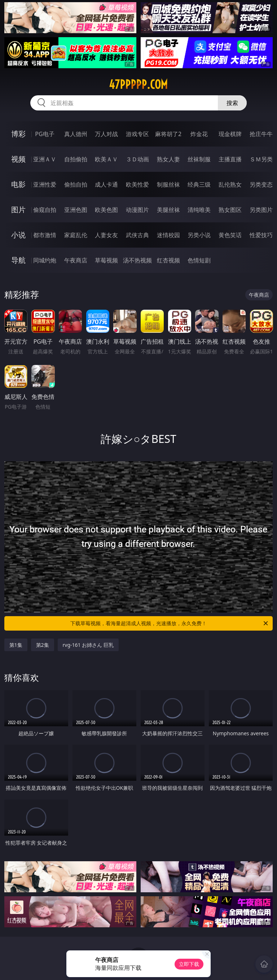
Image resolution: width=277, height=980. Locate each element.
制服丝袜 (168, 184)
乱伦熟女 (230, 184)
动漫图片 (137, 210)
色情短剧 (199, 260)
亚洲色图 (76, 210)
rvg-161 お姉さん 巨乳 (88, 645)
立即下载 (189, 964)
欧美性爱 (137, 184)
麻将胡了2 (168, 134)
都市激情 (45, 235)
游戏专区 (137, 134)
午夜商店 (76, 260)
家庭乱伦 (76, 235)
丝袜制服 (199, 159)
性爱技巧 (261, 235)
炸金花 (199, 134)
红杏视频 (168, 260)
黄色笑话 (230, 235)
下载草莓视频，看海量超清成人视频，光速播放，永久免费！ (170, 623)
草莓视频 (106, 260)
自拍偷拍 (76, 159)
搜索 (232, 103)
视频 (18, 159)
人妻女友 (106, 235)
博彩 (18, 134)
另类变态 (261, 184)
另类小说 (199, 235)
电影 (18, 184)
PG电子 (45, 134)
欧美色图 (106, 210)
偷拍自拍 (76, 184)
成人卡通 (106, 184)
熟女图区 (230, 210)
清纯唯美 (199, 210)
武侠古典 (137, 235)
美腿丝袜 (168, 210)
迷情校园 (168, 235)
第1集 (16, 645)
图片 (18, 210)
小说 (18, 235)
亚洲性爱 (45, 184)
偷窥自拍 (45, 210)
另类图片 (261, 210)
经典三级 (199, 184)
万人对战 (106, 134)
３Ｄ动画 (137, 159)
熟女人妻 (168, 159)
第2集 (43, 645)
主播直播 (230, 159)
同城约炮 (45, 260)
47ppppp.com (138, 84)
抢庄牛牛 (261, 134)
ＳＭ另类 (261, 159)
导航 (18, 260)
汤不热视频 (137, 260)
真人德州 (76, 134)
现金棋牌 (230, 134)
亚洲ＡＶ (45, 159)
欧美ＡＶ (106, 159)
